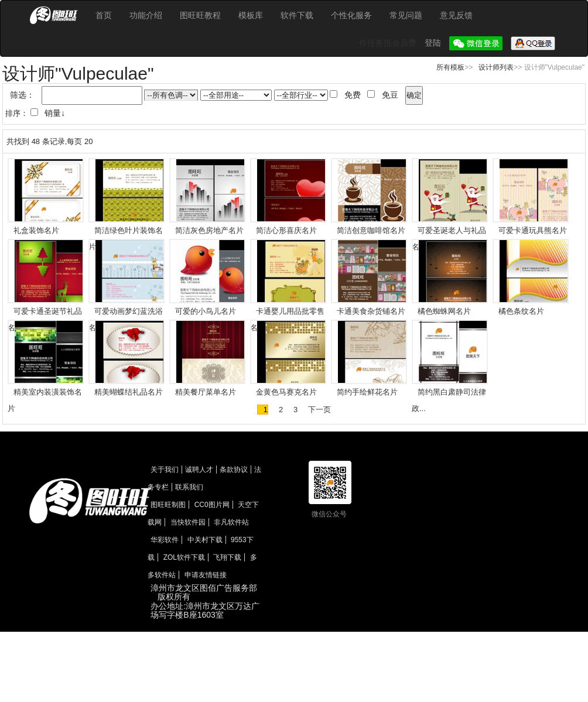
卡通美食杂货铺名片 (371, 311)
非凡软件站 (231, 522)
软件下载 (297, 15)
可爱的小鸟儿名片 (206, 311)
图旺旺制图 (168, 505)
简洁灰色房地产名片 (209, 230)
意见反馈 (456, 15)
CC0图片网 (212, 505)
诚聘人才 (199, 470)
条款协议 (234, 470)
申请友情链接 (206, 575)
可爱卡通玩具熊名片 (533, 230)
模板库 (251, 15)
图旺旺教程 (200, 15)
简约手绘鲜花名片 (367, 392)
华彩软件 (165, 540)
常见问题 (406, 15)
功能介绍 (146, 15)
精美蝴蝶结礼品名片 (129, 392)
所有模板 (450, 67)
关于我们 (165, 470)
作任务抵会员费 (389, 43)
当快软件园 (188, 522)
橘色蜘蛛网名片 (444, 311)
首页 (104, 15)
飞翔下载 (227, 557)
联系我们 (189, 487)
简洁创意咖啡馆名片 (371, 230)
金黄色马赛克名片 (286, 392)
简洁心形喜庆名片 (286, 230)
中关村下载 (205, 540)
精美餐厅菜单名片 (206, 392)
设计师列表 (496, 67)
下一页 (319, 410)
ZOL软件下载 (184, 557)
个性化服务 (351, 15)
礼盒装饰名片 (36, 230)
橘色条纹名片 (521, 311)
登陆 (434, 43)
